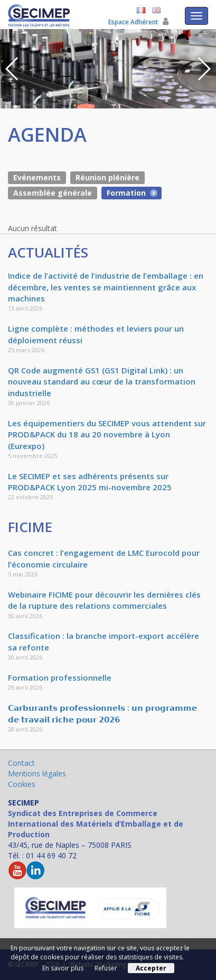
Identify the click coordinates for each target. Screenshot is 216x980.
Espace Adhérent (138, 22)
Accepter (151, 968)
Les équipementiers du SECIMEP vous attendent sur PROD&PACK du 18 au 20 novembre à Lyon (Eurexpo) (107, 434)
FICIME (30, 527)
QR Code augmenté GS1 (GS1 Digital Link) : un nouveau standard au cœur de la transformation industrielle (102, 382)
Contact (21, 763)
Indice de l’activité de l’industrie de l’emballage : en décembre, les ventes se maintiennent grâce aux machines (106, 287)
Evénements (37, 177)
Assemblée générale (53, 193)
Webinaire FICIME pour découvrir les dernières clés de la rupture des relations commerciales (104, 600)
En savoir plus (63, 968)
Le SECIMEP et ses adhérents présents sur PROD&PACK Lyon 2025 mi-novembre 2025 (90, 482)
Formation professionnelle (60, 677)
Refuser (106, 968)
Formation (126, 193)
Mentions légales (37, 773)
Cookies (22, 784)
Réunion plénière (107, 177)
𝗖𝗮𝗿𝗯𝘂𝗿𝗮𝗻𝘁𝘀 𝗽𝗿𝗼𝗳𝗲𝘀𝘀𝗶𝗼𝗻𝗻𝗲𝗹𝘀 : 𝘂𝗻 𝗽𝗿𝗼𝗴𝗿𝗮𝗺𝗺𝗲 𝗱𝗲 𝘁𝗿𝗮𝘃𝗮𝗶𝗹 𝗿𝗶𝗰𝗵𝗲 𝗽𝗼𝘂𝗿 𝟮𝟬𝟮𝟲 (102, 713)
